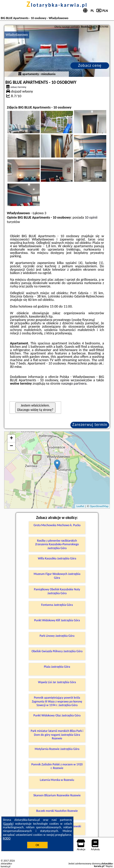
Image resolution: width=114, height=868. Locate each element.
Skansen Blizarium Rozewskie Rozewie (57, 795)
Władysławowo (17, 35)
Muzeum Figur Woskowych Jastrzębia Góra (57, 576)
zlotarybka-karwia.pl (57, 5)
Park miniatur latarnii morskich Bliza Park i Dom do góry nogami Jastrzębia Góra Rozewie (57, 735)
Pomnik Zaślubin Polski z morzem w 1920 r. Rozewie (57, 766)
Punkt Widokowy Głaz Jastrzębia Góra (57, 715)
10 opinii (91, 217)
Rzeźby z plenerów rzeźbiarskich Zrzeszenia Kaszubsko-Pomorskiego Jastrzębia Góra (57, 544)
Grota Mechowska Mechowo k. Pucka (57, 525)
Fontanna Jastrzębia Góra (57, 605)
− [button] (11, 446)
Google (8, 824)
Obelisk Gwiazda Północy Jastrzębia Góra (57, 651)
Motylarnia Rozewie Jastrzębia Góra (57, 749)
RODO (7, 838)
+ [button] (11, 439)
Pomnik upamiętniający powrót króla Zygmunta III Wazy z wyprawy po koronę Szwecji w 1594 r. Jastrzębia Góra (57, 701)
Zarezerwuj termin (90, 424)
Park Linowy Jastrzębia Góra (57, 636)
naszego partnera (74, 383)
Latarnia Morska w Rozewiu (57, 780)
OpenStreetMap (99, 506)
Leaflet (80, 506)
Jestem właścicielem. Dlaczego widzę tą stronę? (35, 408)
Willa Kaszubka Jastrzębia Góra (57, 558)
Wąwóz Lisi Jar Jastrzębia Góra (57, 682)
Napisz (109, 866)
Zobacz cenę (90, 65)
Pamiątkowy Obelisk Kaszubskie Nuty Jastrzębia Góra (57, 591)
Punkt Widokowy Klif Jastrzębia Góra (57, 620)
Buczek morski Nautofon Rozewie (57, 811)
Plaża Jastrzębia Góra (57, 667)
